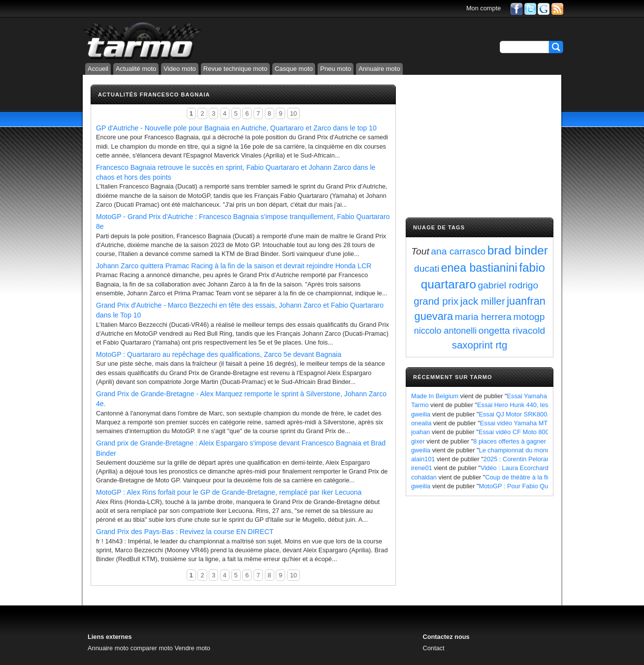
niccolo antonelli (445, 331)
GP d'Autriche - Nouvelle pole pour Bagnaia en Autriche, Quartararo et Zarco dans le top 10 (236, 128)
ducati (427, 269)
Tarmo (420, 405)
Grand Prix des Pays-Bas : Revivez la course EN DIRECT (185, 532)
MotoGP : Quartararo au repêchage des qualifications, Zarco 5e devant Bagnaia (219, 354)
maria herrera (483, 317)
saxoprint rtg (480, 345)
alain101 (423, 459)
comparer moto (152, 648)
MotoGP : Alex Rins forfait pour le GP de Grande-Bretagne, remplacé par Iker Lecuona (229, 492)
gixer (418, 441)
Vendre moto (192, 648)
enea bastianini (479, 268)
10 (293, 113)
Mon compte (483, 8)
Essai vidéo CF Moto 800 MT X (522, 432)
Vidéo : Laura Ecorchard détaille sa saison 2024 (547, 468)
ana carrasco (458, 251)
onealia (421, 423)
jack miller (483, 301)
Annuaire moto (379, 69)
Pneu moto (336, 69)
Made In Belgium (435, 396)
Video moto (180, 69)
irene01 (422, 468)
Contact (433, 648)
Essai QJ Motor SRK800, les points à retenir (541, 414)
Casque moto (294, 69)
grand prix (436, 301)
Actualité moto (136, 69)
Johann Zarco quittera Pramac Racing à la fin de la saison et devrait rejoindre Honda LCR (234, 266)
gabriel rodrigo (508, 285)
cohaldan (424, 477)
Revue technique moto (235, 69)
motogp (529, 317)
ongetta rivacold (512, 331)
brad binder (518, 250)
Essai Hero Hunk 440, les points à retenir (534, 405)
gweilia (421, 414)
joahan (420, 432)
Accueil (98, 69)
